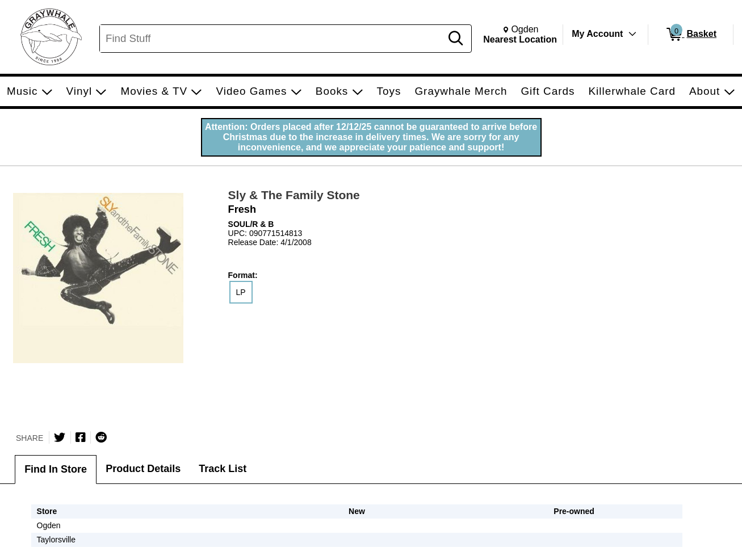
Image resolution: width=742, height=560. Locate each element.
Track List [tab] (223, 469)
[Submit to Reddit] (101, 437)
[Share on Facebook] (81, 437)
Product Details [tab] (143, 469)
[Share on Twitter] (60, 437)
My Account (597, 34)
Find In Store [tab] (56, 469)
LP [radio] (241, 292)
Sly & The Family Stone (294, 195)
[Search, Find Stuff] (272, 39)
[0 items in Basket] (691, 35)
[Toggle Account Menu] (632, 34)
